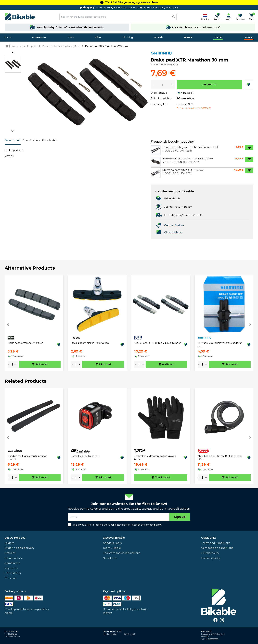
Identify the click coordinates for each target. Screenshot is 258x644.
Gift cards (11, 578)
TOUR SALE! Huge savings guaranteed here (131, 2)
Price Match (50, 140)
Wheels (158, 37)
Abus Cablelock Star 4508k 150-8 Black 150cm (220, 458)
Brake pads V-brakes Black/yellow (90, 343)
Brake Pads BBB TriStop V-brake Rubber (157, 343)
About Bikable (112, 543)
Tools (71, 37)
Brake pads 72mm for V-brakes (25, 343)
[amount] (12, 364)
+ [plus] (16, 364)
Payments (11, 568)
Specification (31, 140)
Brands (188, 37)
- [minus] (9, 364)
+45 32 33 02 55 (11, 634)
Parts (8, 37)
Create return (14, 558)
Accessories (39, 37)
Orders (9, 543)
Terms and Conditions (216, 543)
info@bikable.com (12, 636)
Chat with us (173, 232)
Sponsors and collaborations (121, 553)
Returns (10, 553)
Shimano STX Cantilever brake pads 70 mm (220, 345)
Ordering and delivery (19, 548)
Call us (169, 225)
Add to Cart (210, 85)
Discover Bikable (114, 538)
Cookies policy (211, 558)
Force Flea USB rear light (85, 456)
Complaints (12, 563)
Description (13, 140)
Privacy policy (210, 553)
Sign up (180, 517)
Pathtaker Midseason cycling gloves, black (155, 458)
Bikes (98, 37)
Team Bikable (112, 548)
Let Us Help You (15, 538)
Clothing (128, 37)
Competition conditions (217, 548)
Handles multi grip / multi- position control (27, 458)
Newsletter (110, 558)
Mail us (180, 225)
